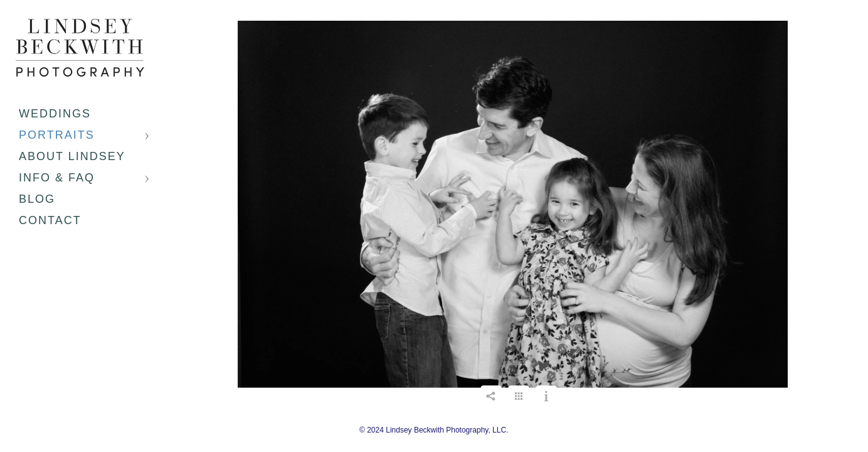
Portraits (57, 135)
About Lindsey (72, 156)
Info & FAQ (57, 178)
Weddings (55, 114)
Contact (50, 220)
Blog (37, 199)
